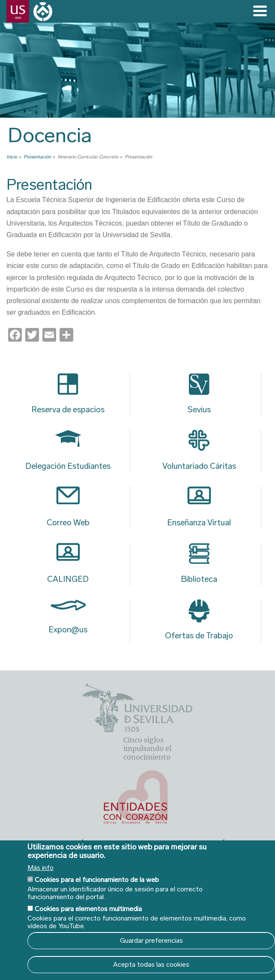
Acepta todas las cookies (151, 964)
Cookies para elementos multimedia (88, 909)
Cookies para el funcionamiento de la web (97, 880)
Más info (40, 868)
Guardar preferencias (151, 940)
